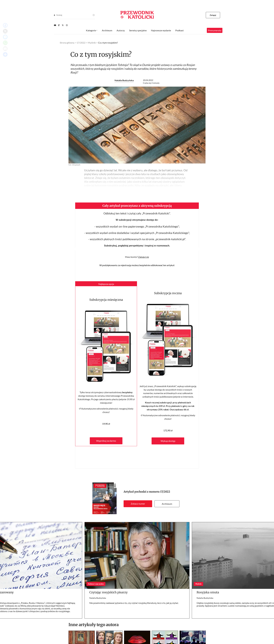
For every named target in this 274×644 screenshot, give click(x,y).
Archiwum (167, 504)
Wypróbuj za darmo (106, 441)
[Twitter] (63, 25)
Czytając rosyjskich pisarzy (109, 592)
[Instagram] (67, 25)
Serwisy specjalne (138, 30)
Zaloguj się (144, 257)
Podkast (179, 30)
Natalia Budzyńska (124, 80)
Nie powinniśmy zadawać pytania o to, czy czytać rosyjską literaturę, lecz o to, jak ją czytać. (134, 603)
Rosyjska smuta (208, 592)
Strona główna (67, 43)
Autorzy (121, 30)
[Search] (54, 15)
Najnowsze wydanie (161, 30)
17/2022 (165, 492)
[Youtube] (55, 25)
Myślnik (92, 43)
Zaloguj (213, 15)
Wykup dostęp (168, 441)
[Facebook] (59, 25)
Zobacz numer (138, 504)
